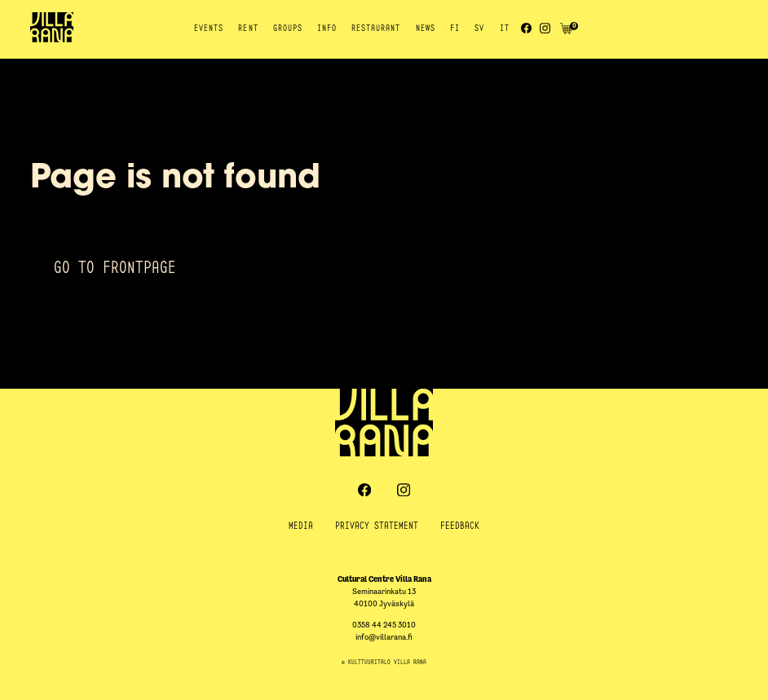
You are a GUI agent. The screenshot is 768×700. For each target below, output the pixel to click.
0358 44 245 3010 (384, 625)
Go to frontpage (115, 267)
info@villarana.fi (384, 637)
